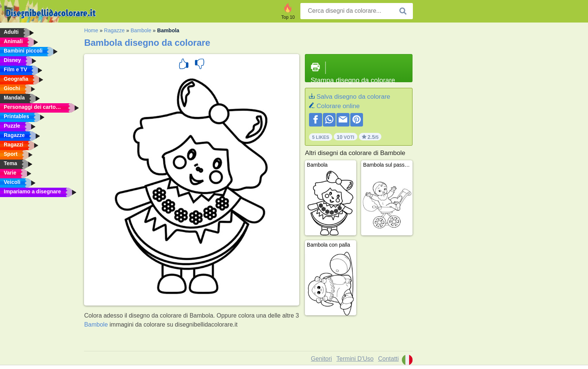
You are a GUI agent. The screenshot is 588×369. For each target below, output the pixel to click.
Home (91, 30)
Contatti (388, 359)
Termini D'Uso (355, 359)
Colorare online (338, 106)
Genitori (321, 359)
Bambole (141, 30)
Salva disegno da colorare (353, 97)
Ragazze (114, 30)
